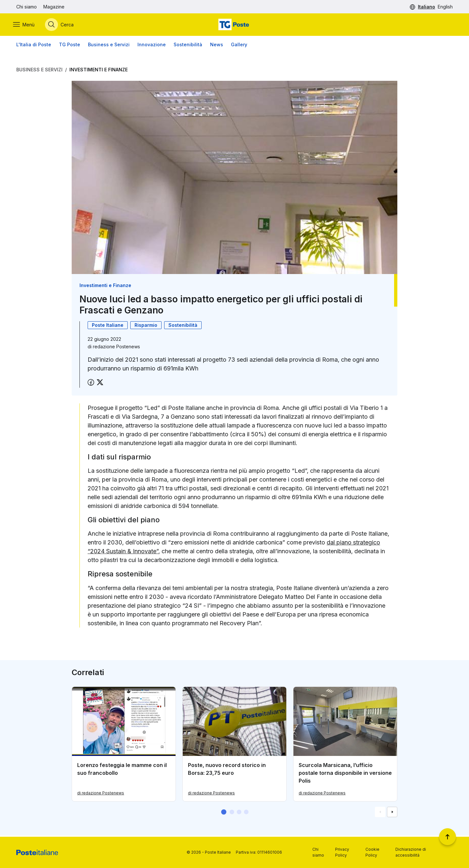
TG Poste (70, 45)
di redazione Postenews (101, 794)
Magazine (54, 7)
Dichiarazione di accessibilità (411, 852)
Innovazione (152, 45)
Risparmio (146, 326)
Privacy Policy (342, 852)
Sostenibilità (188, 45)
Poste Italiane (108, 326)
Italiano (426, 7)
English (445, 7)
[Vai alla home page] (234, 25)
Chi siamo (27, 7)
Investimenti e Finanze (99, 71)
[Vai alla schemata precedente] (380, 813)
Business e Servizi (109, 45)
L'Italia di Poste (34, 45)
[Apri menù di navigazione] (27, 25)
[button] (224, 813)
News (217, 45)
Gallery (239, 45)
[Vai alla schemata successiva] (392, 813)
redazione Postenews (116, 347)
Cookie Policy (372, 852)
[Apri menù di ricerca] (63, 25)
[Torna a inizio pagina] (448, 837)
